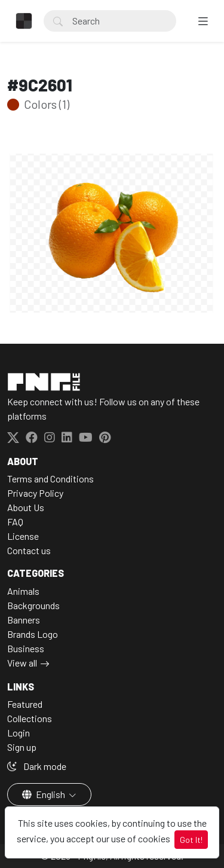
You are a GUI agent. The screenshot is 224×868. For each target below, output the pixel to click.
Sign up (22, 747)
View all (22, 663)
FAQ (15, 522)
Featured (25, 704)
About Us (26, 507)
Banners (24, 620)
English (45, 794)
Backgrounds (33, 605)
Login (19, 733)
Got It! (191, 840)
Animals (23, 591)
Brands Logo (33, 634)
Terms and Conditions (50, 479)
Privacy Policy (35, 493)
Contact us (29, 550)
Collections (30, 718)
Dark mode (37, 766)
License (23, 536)
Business (26, 648)
